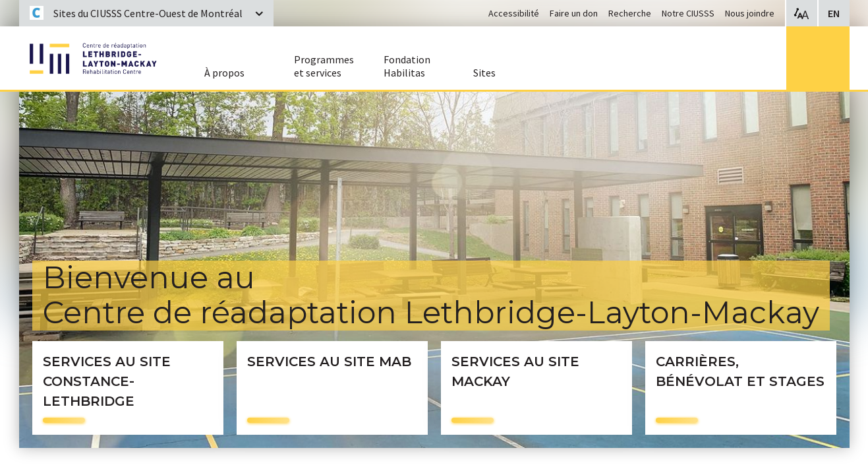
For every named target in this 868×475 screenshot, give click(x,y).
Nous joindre (750, 13)
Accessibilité (514, 13)
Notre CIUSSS (688, 13)
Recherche (630, 13)
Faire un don (574, 13)
